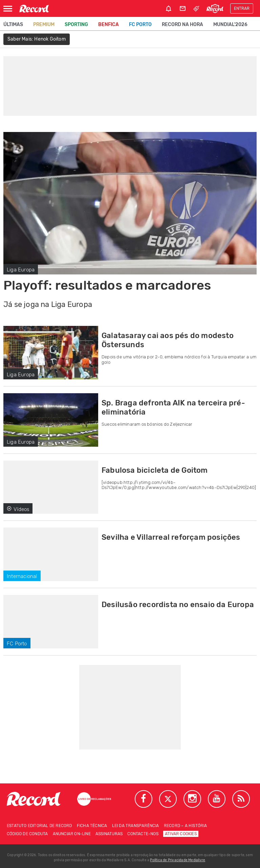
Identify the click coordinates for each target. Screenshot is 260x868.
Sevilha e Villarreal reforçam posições (171, 537)
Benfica (109, 25)
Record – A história (186, 826)
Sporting (76, 25)
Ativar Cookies (181, 834)
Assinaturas (109, 834)
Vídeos (18, 509)
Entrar (242, 8)
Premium (44, 25)
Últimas (13, 25)
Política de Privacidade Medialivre (178, 860)
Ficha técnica (92, 826)
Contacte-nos (143, 834)
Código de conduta (27, 834)
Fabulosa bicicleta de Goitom (155, 470)
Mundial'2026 (230, 25)
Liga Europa (21, 270)
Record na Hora (182, 25)
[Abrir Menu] (8, 9)
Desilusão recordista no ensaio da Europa (178, 605)
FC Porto (140, 25)
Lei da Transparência (136, 826)
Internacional (22, 576)
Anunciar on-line (72, 834)
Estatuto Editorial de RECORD (39, 826)
